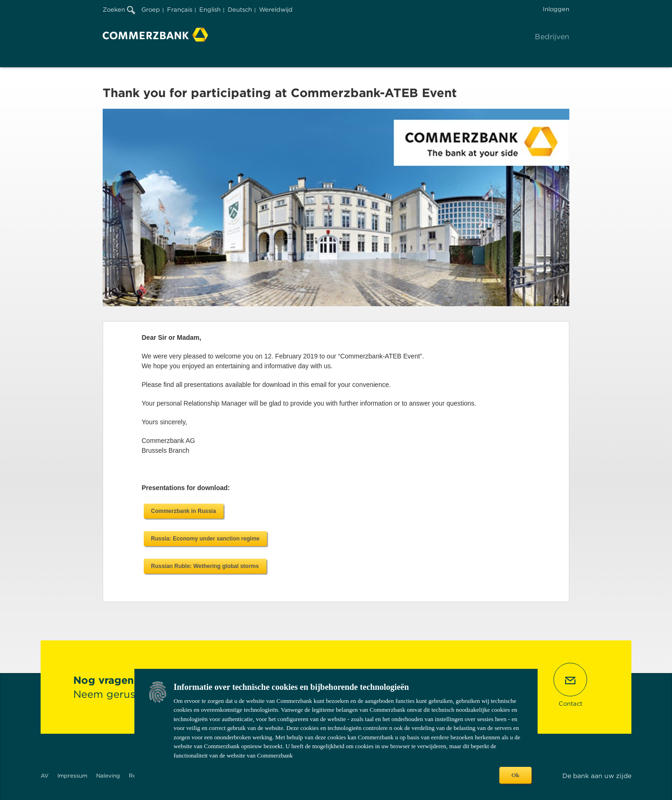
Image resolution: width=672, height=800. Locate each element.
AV (45, 775)
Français (180, 10)
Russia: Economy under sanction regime (206, 539)
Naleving (108, 775)
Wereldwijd (276, 10)
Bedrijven (552, 37)
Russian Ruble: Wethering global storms (205, 566)
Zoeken (119, 10)
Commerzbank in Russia (184, 511)
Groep (151, 10)
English (210, 10)
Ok (515, 775)
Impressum (72, 775)
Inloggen (556, 9)
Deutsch (240, 10)
